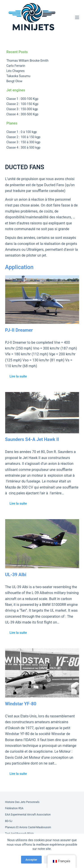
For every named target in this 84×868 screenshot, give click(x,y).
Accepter (31, 860)
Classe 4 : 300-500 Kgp (23, 114)
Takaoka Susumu (18, 76)
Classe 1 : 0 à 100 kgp (22, 132)
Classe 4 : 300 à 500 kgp (24, 147)
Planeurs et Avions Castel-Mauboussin (28, 827)
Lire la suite (18, 376)
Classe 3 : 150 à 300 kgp (24, 142)
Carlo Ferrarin (16, 66)
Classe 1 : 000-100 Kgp (23, 99)
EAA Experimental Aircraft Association (28, 815)
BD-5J (9, 821)
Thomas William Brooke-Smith (28, 61)
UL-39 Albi (16, 575)
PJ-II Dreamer (19, 330)
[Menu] (77, 17)
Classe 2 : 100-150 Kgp (23, 104)
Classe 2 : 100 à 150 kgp (24, 137)
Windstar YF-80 (21, 704)
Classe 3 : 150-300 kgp (22, 109)
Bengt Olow (14, 81)
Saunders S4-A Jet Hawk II (32, 439)
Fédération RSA (14, 808)
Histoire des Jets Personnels (22, 802)
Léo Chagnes (16, 71)
